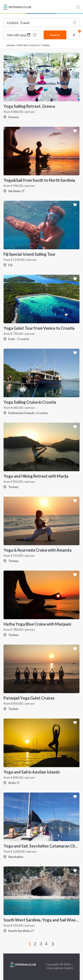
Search (55, 35)
